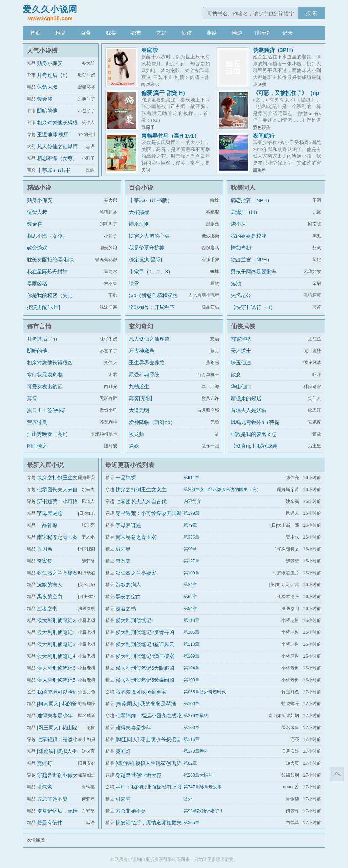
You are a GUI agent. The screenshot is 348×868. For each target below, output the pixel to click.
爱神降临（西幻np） (152, 422)
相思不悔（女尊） (57, 158)
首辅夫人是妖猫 (249, 410)
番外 (188, 799)
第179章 (192, 513)
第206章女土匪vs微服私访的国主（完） (222, 490)
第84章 (190, 585)
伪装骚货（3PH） (275, 50)
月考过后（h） (54, 75)
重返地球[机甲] (54, 134)
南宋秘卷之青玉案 (57, 537)
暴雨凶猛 (37, 283)
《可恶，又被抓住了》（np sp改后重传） (286, 96)
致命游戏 (37, 248)
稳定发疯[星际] (145, 260)
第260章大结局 (198, 775)
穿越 (212, 33)
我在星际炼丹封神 (47, 271)
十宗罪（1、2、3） (151, 271)
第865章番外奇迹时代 (205, 692)
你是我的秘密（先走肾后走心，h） (50, 300)
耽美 (111, 33)
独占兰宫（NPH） (251, 260)
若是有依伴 (50, 823)
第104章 (192, 668)
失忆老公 (241, 295)
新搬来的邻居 (246, 398)
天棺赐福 (139, 212)
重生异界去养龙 (147, 363)
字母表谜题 (50, 513)
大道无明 (139, 410)
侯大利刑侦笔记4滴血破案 (145, 656)
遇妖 (134, 446)
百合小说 (141, 188)
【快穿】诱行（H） (253, 307)
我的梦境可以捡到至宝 (141, 692)
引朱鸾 (45, 787)
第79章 (190, 525)
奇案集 (45, 561)
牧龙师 (136, 434)
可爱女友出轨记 (45, 386)
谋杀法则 (139, 224)
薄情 (32, 398)
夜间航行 (264, 136)
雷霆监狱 (241, 339)
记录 (288, 33)
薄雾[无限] (140, 398)
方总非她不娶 (52, 799)
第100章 (192, 704)
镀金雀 (45, 99)
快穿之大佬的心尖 (149, 236)
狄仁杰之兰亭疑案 (57, 573)
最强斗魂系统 (144, 375)
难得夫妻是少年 (55, 716)
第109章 (192, 573)
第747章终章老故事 (203, 787)
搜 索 (312, 13)
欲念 (236, 375)
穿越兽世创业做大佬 (138, 775)
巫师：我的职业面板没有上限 (149, 787)
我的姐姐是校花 (249, 236)
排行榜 (262, 33)
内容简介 (192, 501)
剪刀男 (45, 549)
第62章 (190, 597)
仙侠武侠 (243, 326)
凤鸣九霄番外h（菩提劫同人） (255, 427)
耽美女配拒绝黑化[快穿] (50, 265)
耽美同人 (243, 188)
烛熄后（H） (245, 212)
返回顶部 (337, 774)
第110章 (192, 620)
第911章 (192, 478)
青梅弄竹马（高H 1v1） (170, 136)
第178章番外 (196, 751)
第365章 (192, 823)
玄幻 (161, 33)
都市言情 (39, 326)
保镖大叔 (47, 87)
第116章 (192, 739)
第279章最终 (196, 716)
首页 (35, 33)
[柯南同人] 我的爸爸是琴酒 (146, 704)
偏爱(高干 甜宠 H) (163, 93)
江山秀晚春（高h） (49, 434)
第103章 (192, 680)
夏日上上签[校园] (46, 410)
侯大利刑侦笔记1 (56, 632)
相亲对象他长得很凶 (50, 363)
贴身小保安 (50, 63)
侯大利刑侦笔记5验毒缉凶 (145, 680)
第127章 (192, 561)
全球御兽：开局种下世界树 (152, 312)
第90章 (190, 549)
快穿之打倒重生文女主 (141, 489)
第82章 (190, 763)
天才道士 (241, 351)
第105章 (192, 632)
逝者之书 (47, 608)
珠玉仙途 (241, 363)
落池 (236, 283)
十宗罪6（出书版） (151, 200)
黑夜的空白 (50, 597)
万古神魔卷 (142, 351)
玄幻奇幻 (141, 326)
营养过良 (37, 422)
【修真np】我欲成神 (254, 446)
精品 (60, 33)
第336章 (192, 537)
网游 (237, 33)
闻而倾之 (37, 446)
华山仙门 (241, 386)
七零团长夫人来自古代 (141, 501)
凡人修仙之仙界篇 (57, 146)
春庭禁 (150, 50)
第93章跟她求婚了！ (204, 811)
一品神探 (47, 525)
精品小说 (39, 188)
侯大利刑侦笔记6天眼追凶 (145, 668)
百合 (86, 33)
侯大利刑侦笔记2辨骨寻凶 (145, 632)
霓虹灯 (45, 763)
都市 (136, 33)
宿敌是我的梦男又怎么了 (254, 439)
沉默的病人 (50, 585)
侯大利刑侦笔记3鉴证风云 (145, 644)
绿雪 (134, 283)
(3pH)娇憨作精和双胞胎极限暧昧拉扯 (153, 300)
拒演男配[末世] (43, 307)
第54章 (190, 609)
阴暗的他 (47, 111)
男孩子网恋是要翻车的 (254, 277)
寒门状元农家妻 (45, 375)
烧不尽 (238, 224)
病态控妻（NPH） (251, 200)
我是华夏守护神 (147, 248)
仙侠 (187, 33)
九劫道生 (139, 386)
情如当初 (241, 248)
